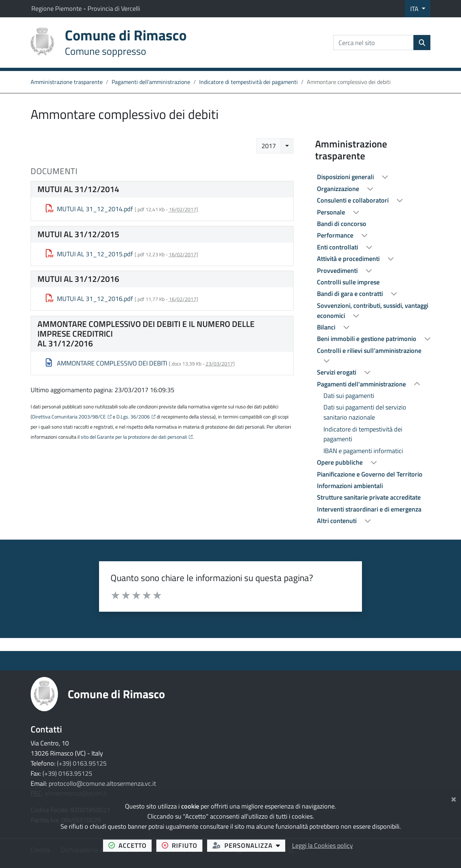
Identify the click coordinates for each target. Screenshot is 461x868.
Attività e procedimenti (349, 259)
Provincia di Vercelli (114, 8)
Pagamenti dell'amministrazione (151, 82)
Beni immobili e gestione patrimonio (367, 339)
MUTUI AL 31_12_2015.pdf (89, 254)
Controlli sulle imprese (348, 282)
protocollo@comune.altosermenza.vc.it (102, 783)
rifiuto (182, 845)
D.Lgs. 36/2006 (133, 417)
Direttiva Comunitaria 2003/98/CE (69, 417)
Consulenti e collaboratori (353, 200)
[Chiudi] (454, 798)
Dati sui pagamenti (349, 396)
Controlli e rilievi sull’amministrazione (369, 351)
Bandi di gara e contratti (351, 294)
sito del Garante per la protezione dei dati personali (134, 437)
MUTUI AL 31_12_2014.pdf (89, 209)
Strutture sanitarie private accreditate (369, 497)
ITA (415, 9)
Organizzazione (339, 189)
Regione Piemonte (57, 8)
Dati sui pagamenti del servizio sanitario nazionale (365, 412)
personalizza (249, 845)
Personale (332, 212)
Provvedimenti (338, 271)
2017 (269, 146)
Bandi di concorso (342, 224)
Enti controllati (338, 247)
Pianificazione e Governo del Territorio (370, 474)
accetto (130, 845)
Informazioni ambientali (350, 486)
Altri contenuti (337, 521)
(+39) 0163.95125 (82, 763)
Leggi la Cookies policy (323, 845)
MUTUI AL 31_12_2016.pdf (89, 299)
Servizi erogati (337, 372)
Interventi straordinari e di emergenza (369, 509)
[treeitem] (373, 177)
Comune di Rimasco (116, 694)
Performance (336, 235)
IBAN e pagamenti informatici (363, 451)
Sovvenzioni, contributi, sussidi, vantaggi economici (373, 311)
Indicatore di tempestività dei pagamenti (249, 82)
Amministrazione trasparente (67, 82)
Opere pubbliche (341, 462)
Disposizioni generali (346, 177)
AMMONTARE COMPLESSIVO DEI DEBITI (107, 363)
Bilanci (327, 327)
